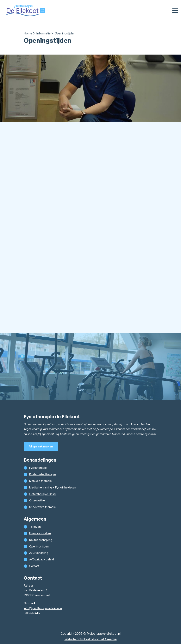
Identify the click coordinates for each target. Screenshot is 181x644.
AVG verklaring (39, 553)
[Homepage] (25, 10)
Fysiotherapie (38, 468)
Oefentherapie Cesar (43, 494)
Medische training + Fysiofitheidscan (53, 487)
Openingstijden (39, 546)
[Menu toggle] (175, 10)
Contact (34, 566)
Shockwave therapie (43, 507)
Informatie (43, 33)
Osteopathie (37, 500)
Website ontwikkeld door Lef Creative (91, 639)
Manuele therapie (41, 481)
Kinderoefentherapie (43, 474)
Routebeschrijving (41, 540)
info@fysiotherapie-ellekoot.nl (43, 608)
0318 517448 (32, 613)
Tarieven (35, 527)
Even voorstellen (40, 533)
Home (28, 33)
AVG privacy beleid (42, 559)
